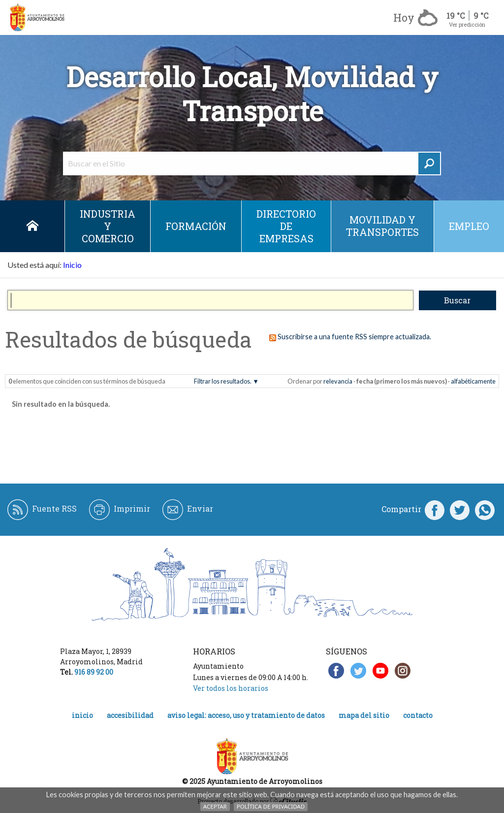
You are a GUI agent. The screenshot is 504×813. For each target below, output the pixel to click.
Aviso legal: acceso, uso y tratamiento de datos (246, 715)
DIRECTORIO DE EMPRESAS (286, 226)
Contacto (418, 715)
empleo (469, 226)
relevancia (338, 381)
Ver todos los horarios (231, 688)
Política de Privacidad (271, 806)
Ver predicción (467, 24)
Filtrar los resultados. (223, 381)
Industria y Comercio (108, 226)
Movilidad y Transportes (382, 226)
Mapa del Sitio (364, 715)
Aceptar (215, 806)
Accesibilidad (130, 715)
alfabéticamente (473, 381)
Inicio (32, 226)
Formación (196, 226)
